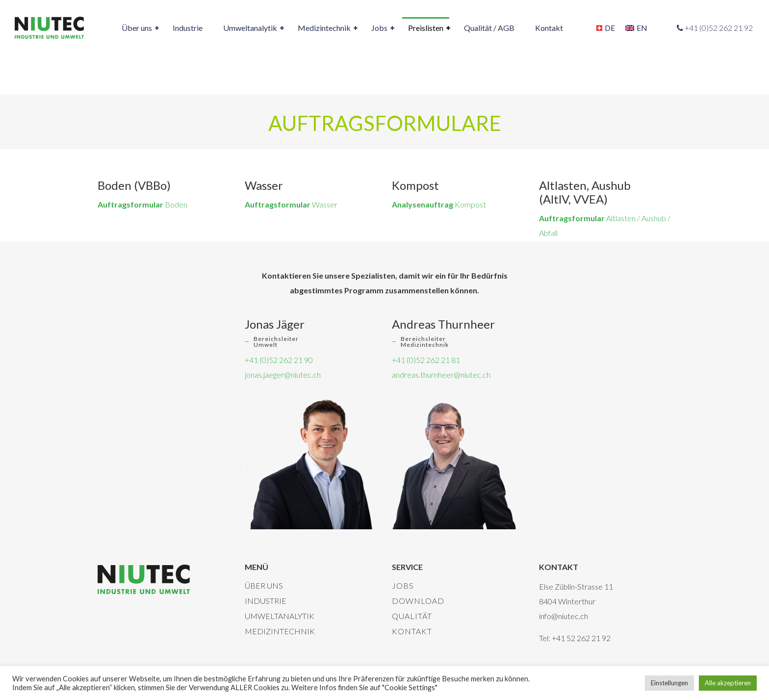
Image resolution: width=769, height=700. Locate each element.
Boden (142, 204)
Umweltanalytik (280, 616)
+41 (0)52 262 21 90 (279, 360)
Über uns (264, 585)
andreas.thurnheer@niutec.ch (441, 375)
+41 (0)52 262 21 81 (426, 360)
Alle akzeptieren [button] (728, 683)
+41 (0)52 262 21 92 (719, 28)
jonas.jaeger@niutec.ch (283, 375)
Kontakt (412, 631)
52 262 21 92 (589, 638)
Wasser (291, 204)
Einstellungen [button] (669, 683)
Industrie (266, 601)
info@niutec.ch (564, 616)
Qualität (412, 616)
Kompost (439, 204)
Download (418, 601)
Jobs (403, 585)
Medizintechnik (280, 631)
